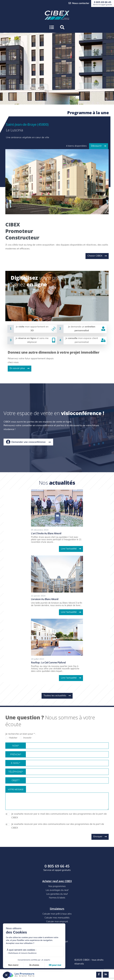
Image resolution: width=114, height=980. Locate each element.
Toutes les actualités (57, 696)
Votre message (16, 790)
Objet (16, 781)
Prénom (16, 755)
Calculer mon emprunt (57, 922)
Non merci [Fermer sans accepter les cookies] (13, 965)
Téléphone (16, 772)
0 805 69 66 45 (103, 4)
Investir (27, 738)
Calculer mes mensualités (57, 918)
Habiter (13, 738)
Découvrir (99, 146)
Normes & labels (57, 898)
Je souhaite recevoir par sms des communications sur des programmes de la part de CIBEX (58, 826)
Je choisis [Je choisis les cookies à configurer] (34, 965)
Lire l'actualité (71, 549)
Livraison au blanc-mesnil (45, 599)
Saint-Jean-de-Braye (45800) (27, 124)
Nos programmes (57, 886)
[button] (62, 27)
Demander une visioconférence (28, 442)
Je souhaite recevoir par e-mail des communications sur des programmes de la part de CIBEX (59, 816)
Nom (16, 746)
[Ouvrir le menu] (52, 27)
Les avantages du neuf (57, 890)
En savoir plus (20, 368)
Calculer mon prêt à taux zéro (57, 914)
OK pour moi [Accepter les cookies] (55, 965)
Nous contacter (79, 3)
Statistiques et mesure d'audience (22, 953)
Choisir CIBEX (97, 256)
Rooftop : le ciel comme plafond (48, 663)
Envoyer (100, 837)
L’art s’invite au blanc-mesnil (46, 533)
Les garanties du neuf (57, 894)
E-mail (16, 763)
